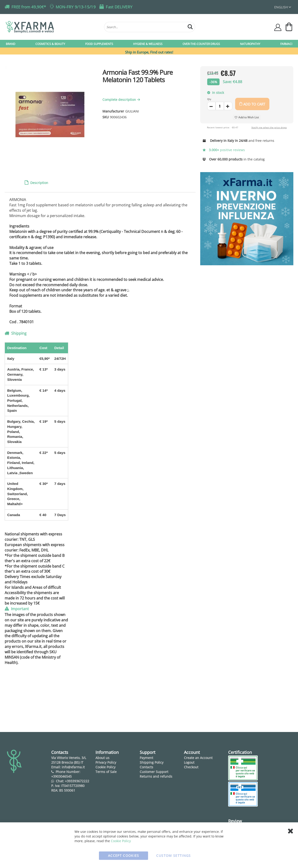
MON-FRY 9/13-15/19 (76, 7)
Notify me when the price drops (269, 127)
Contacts (146, 767)
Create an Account (198, 758)
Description (39, 183)
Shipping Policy (152, 762)
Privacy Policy (106, 762)
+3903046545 (61, 776)
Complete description (122, 100)
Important (19, 609)
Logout (189, 762)
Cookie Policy (105, 767)
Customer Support (154, 772)
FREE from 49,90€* (29, 7)
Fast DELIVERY (119, 7)
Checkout (191, 767)
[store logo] (53, 27)
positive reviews (224, 150)
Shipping (18, 333)
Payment (146, 758)
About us (102, 758)
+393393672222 (77, 781)
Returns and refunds (156, 776)
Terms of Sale (106, 772)
